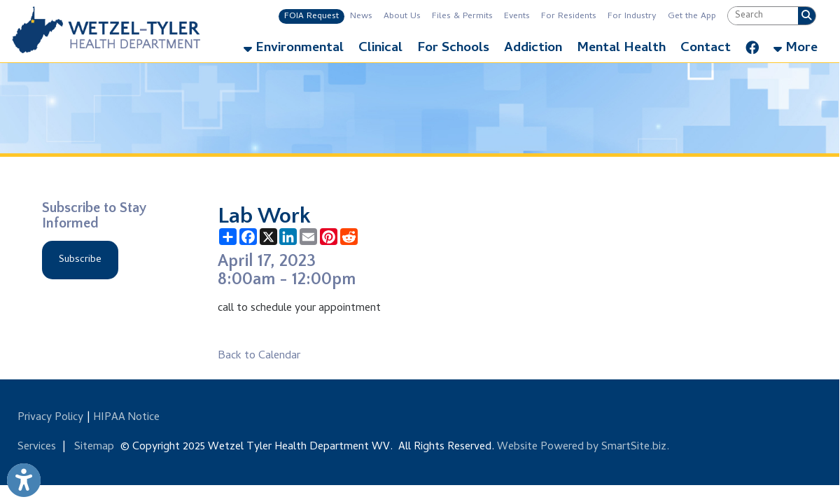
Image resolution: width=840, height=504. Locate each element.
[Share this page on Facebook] (248, 237)
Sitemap (94, 447)
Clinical (380, 49)
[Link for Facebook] (752, 45)
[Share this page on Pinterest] (329, 237)
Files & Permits (462, 16)
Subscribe (80, 260)
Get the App (692, 16)
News (361, 16)
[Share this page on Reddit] (349, 237)
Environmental (294, 49)
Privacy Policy (50, 418)
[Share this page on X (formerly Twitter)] (268, 237)
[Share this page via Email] (308, 237)
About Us (402, 16)
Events (517, 16)
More (796, 49)
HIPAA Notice (126, 418)
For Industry (632, 16)
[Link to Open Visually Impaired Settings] (24, 480)
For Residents (569, 16)
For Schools (453, 49)
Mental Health (621, 49)
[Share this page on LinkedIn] (288, 237)
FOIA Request (311, 16)
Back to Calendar (259, 356)
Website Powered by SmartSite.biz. (583, 447)
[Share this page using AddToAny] (228, 237)
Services (37, 447)
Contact (706, 49)
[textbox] (763, 16)
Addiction (533, 49)
